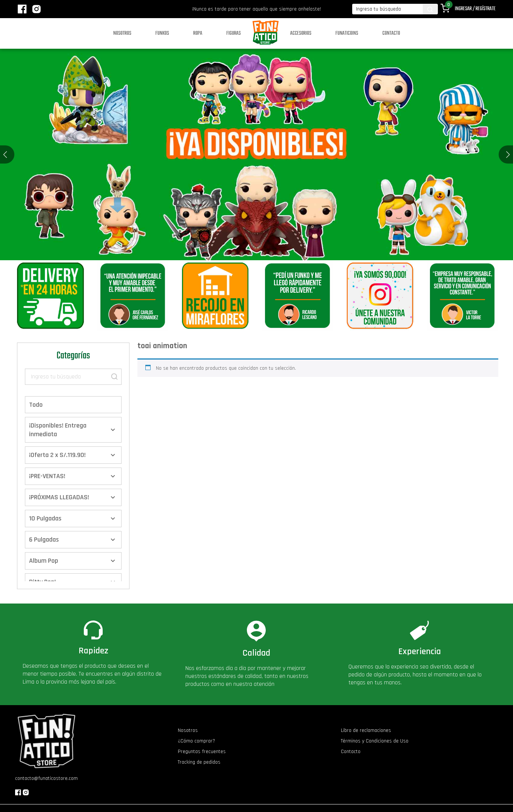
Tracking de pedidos (199, 762)
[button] (508, 154)
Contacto (391, 33)
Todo (36, 405)
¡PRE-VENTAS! (47, 476)
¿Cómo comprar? (196, 741)
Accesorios (301, 33)
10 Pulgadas (45, 518)
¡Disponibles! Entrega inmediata (58, 430)
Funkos (162, 33)
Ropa (198, 33)
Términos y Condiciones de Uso (375, 741)
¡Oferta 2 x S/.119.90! (57, 455)
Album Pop (44, 561)
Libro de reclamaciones (366, 730)
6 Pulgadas (44, 540)
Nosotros (122, 33)
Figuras (234, 33)
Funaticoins (347, 33)
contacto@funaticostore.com (46, 778)
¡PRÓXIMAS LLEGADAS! (59, 497)
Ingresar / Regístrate (475, 9)
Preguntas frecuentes (202, 752)
